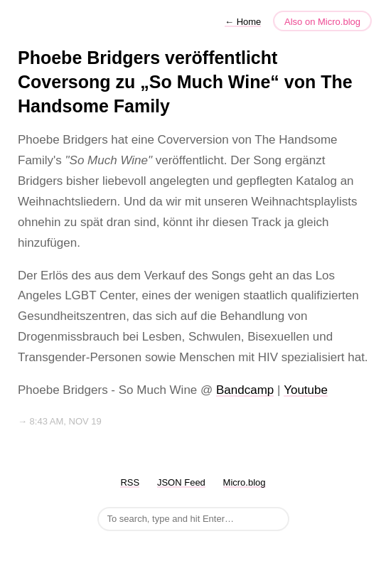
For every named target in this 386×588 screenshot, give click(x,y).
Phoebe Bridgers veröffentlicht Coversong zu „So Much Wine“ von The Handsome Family (185, 82)
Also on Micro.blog (322, 22)
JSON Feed (181, 482)
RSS (130, 482)
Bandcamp (245, 390)
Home (243, 22)
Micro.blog (245, 482)
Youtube (306, 390)
